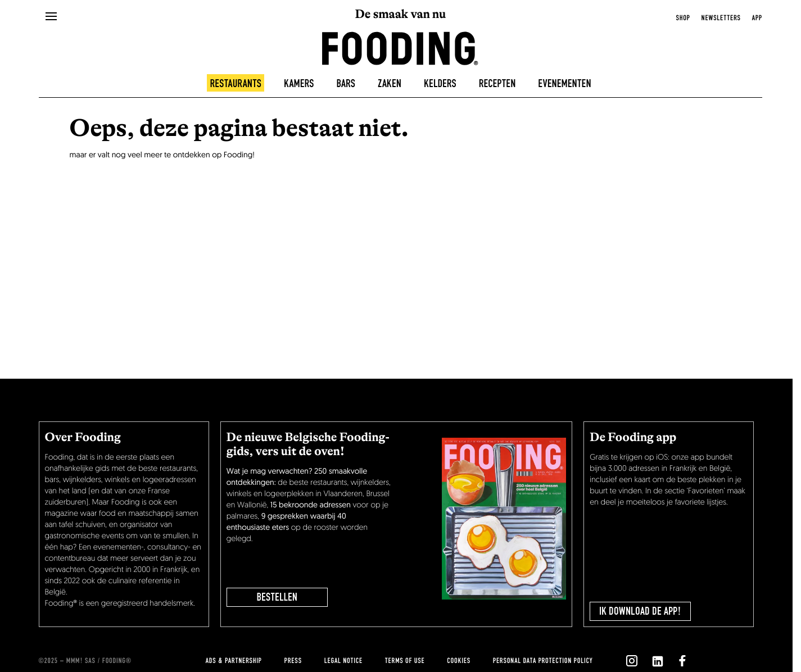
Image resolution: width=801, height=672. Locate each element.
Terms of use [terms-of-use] (405, 661)
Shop (683, 18)
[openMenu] (51, 17)
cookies (458, 661)
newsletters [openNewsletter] (721, 18)
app (757, 18)
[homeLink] (400, 47)
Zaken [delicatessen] (390, 84)
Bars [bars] (346, 84)
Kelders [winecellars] (440, 84)
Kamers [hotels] (299, 84)
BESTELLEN (277, 597)
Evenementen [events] (564, 84)
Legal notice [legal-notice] (343, 661)
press (293, 661)
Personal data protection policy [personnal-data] (543, 661)
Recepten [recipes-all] (497, 84)
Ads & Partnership (234, 661)
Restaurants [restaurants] (236, 84)
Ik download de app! (640, 611)
